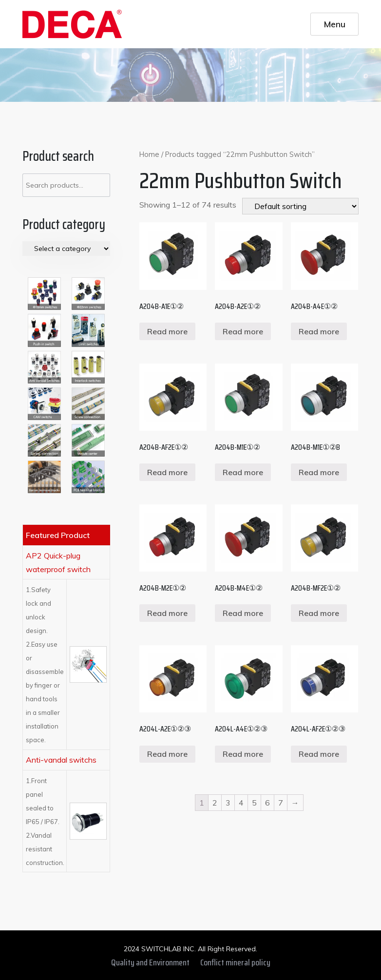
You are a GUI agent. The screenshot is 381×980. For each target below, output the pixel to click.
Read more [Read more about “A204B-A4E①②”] (319, 331)
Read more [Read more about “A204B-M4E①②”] (243, 613)
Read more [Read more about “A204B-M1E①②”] (243, 472)
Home (149, 154)
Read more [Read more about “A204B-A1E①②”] (167, 331)
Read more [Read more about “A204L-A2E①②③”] (167, 754)
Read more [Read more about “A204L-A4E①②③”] (243, 754)
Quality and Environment (150, 962)
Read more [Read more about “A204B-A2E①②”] (243, 331)
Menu (335, 24)
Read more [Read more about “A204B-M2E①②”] (167, 613)
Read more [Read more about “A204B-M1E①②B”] (319, 472)
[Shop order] (300, 206)
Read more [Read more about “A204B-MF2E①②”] (319, 613)
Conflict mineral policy (235, 962)
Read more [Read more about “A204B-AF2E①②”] (167, 472)
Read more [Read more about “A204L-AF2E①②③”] (319, 754)
